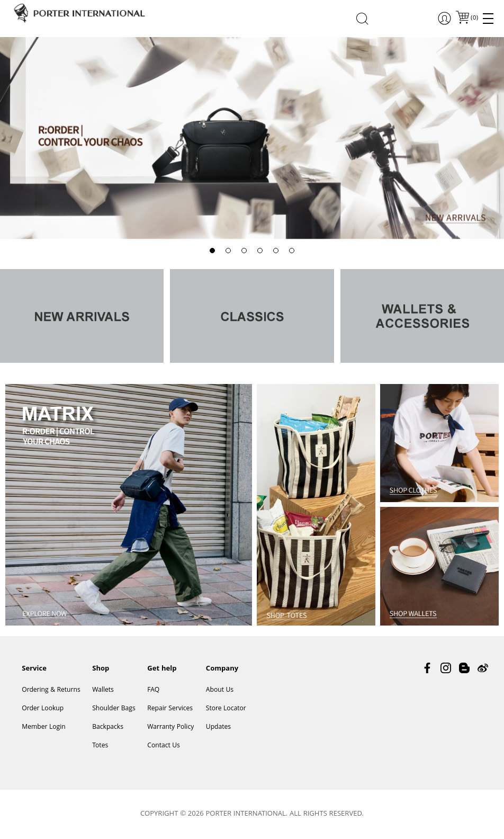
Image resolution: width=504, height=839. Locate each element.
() (474, 18)
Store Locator (226, 709)
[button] (212, 251)
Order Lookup (43, 709)
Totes (100, 746)
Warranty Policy (170, 728)
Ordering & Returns (51, 690)
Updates (218, 728)
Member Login (43, 728)
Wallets (103, 690)
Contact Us (164, 746)
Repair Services (170, 709)
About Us (220, 690)
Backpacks (108, 728)
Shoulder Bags (114, 709)
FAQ (153, 690)
